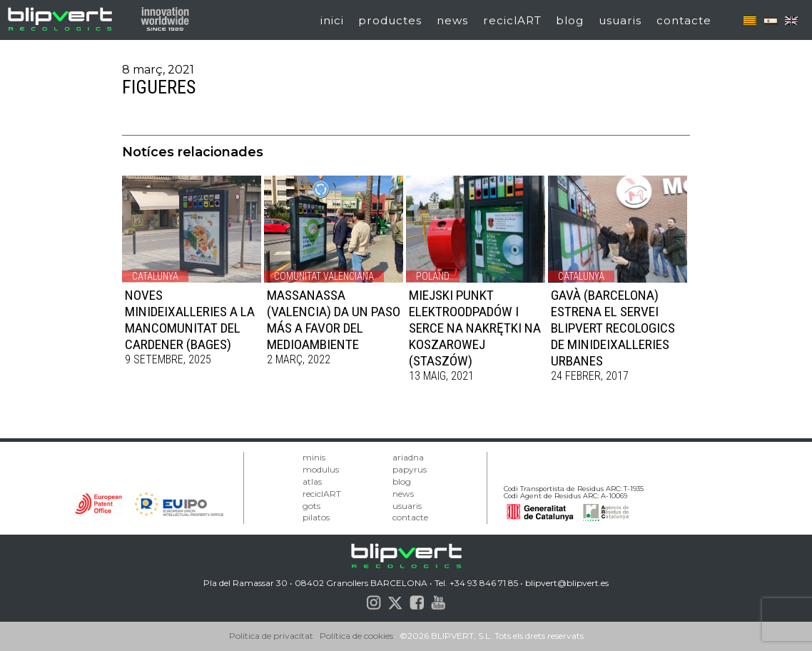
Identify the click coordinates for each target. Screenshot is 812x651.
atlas (312, 481)
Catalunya (155, 276)
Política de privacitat (271, 636)
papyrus (410, 469)
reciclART (512, 20)
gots (311, 506)
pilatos (316, 517)
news (452, 20)
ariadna (408, 457)
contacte (684, 20)
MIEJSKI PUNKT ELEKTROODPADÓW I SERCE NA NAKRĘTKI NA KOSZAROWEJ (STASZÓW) (475, 328)
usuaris (620, 20)
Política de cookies (356, 636)
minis (314, 457)
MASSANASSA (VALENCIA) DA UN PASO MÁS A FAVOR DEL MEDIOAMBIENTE (334, 320)
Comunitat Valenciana (324, 276)
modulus (321, 469)
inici (332, 20)
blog (570, 20)
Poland (433, 276)
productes (390, 20)
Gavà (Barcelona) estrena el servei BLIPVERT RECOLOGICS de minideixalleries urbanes (613, 328)
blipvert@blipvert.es (567, 583)
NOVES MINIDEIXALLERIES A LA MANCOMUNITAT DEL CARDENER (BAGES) (190, 320)
